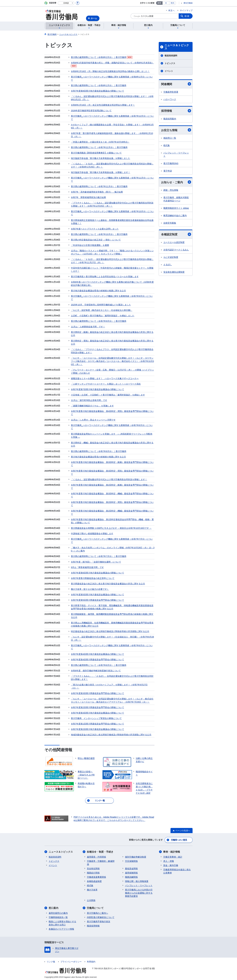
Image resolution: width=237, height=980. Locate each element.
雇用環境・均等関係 (96, 856)
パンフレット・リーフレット (176, 154)
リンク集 (51, 961)
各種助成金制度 (94, 880)
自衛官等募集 (170, 223)
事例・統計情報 (172, 851)
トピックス (170, 63)
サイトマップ (186, 10)
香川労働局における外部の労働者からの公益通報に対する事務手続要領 (139, 892)
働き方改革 (92, 889)
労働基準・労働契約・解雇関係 (101, 862)
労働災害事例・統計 (173, 856)
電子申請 (168, 171)
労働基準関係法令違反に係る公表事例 (177, 870)
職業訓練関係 (131, 876)
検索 (187, 16)
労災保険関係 (131, 860)
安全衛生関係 (93, 867)
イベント (169, 71)
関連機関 (176, 84)
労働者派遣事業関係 (96, 876)
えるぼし (168, 265)
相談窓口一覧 (170, 138)
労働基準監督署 (171, 92)
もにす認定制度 (171, 257)
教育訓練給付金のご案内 (175, 216)
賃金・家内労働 (171, 864)
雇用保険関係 (131, 872)
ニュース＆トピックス (177, 47)
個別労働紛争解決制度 (136, 856)
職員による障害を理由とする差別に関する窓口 (62, 922)
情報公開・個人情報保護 (137, 880)
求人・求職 (169, 860)
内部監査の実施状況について (101, 916)
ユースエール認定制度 (174, 242)
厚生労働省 (188, 3)
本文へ (171, 10)
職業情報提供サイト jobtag (176, 208)
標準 (159, 3)
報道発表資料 (171, 56)
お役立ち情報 (176, 130)
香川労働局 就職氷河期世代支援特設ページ (176, 199)
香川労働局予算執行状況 (99, 920)
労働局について (95, 907)
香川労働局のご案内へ (97, 912)
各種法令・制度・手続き (100, 851)
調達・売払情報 (171, 190)
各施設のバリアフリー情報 (61, 928)
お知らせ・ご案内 (176, 182)
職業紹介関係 (93, 872)
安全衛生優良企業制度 (174, 272)
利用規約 (91, 961)
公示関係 (91, 899)
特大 (173, 3)
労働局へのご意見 (179, 839)
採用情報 (176, 111)
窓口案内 (54, 907)
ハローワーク (170, 99)
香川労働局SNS (171, 163)
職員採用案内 (170, 119)
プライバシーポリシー (71, 961)
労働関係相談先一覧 (58, 916)
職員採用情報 (93, 925)
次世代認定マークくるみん (176, 250)
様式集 (167, 145)
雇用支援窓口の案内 (58, 912)
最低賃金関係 (131, 867)
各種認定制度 (176, 234)
